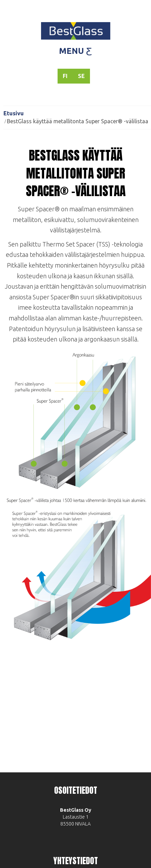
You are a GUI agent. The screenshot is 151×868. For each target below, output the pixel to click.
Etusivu (14, 113)
